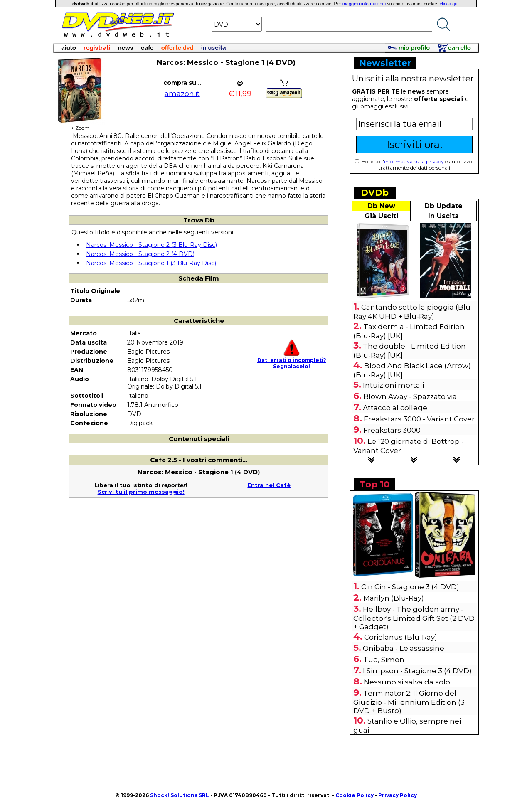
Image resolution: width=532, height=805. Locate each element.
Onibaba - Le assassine (404, 648)
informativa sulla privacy (414, 161)
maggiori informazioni (364, 4)
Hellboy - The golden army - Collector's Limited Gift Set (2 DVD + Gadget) (414, 618)
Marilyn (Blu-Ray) (394, 598)
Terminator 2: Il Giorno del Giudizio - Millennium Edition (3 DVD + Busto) (409, 702)
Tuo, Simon (384, 660)
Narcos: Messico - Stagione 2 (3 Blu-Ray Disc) (151, 245)
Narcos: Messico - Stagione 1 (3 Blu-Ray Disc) (151, 263)
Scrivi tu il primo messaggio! (141, 492)
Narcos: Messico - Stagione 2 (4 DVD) (140, 254)
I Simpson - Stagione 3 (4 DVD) (417, 671)
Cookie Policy (355, 795)
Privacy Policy (398, 795)
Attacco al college (395, 408)
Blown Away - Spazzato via (410, 396)
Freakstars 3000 (392, 430)
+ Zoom (80, 125)
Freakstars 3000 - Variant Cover (419, 419)
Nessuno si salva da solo (407, 682)
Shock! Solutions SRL (180, 795)
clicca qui (449, 4)
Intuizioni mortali (393, 385)
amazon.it (182, 94)
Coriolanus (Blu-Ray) (401, 637)
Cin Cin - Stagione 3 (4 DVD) (410, 587)
